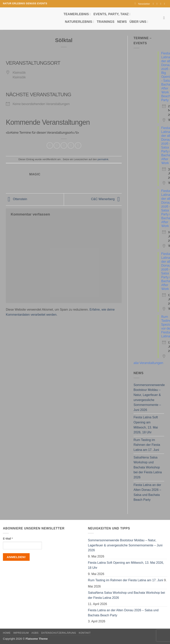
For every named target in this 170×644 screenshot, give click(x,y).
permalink (103, 159)
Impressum (21, 633)
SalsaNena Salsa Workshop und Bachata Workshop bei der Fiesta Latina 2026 (148, 467)
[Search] (165, 18)
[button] (142, 4)
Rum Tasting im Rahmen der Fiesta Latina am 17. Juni (147, 445)
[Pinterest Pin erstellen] (71, 145)
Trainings (106, 22)
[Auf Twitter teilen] (57, 145)
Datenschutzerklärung (59, 633)
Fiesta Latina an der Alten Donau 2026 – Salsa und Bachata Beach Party (147, 492)
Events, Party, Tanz (112, 14)
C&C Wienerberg (106, 199)
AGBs (35, 633)
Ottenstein (16, 199)
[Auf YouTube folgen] (165, 4)
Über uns (139, 22)
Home (7, 633)
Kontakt (85, 633)
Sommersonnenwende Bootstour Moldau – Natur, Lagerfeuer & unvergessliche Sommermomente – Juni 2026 (149, 397)
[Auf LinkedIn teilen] (78, 145)
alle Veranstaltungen (148, 363)
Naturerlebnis (79, 22)
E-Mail (8, 539)
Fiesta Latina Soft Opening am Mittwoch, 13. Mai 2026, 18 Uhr (146, 425)
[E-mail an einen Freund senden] (64, 145)
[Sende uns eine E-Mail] (161, 4)
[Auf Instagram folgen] (158, 4)
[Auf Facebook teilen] (50, 145)
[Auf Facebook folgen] (154, 4)
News (122, 22)
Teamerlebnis (77, 14)
